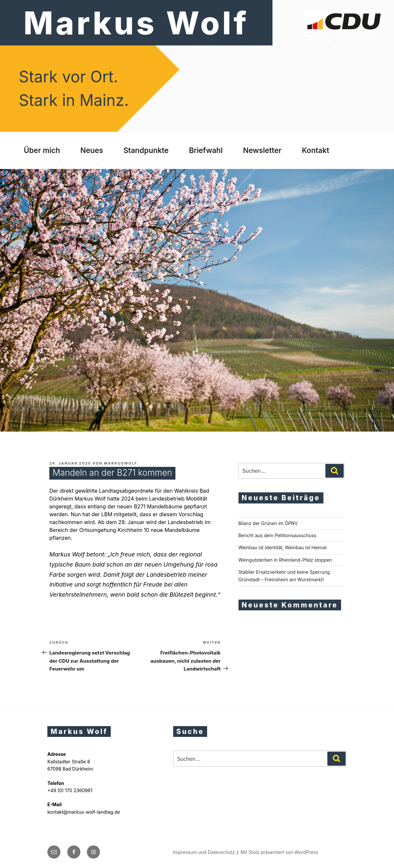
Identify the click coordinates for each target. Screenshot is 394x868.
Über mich (42, 150)
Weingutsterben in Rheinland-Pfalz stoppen (285, 560)
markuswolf (121, 463)
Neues (92, 150)
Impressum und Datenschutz (204, 852)
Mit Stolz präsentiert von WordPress (279, 852)
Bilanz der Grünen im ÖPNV (268, 523)
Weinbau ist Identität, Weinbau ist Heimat (283, 547)
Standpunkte (146, 150)
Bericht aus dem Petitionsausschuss (278, 535)
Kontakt (316, 150)
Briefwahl (206, 150)
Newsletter (262, 150)
